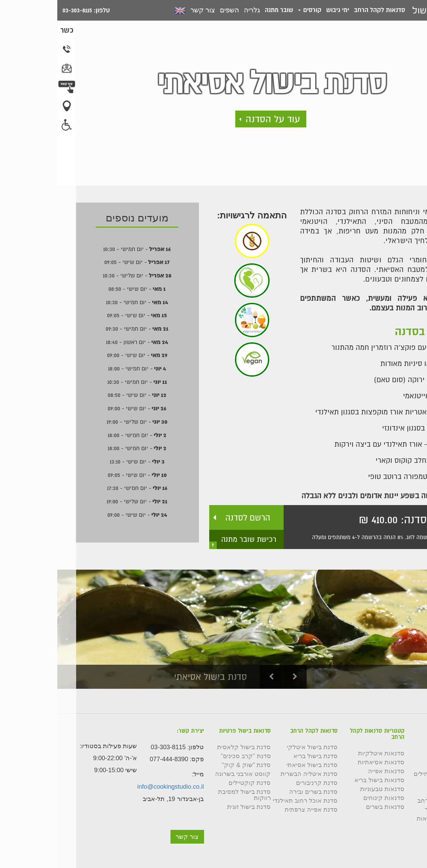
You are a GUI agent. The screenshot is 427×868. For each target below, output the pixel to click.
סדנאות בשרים (328, 807)
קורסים (252, 10)
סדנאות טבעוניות (325, 789)
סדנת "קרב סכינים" (189, 756)
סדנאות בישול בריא (322, 780)
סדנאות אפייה (329, 771)
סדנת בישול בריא (258, 756)
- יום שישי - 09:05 (80, 262)
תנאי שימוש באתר (391, 810)
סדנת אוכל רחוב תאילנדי (248, 801)
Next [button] (238, 677)
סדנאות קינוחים (327, 798)
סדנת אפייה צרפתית (254, 810)
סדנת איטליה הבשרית (252, 774)
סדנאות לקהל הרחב (322, 10)
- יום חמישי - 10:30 (80, 249)
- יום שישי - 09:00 (80, 355)
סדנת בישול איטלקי (255, 747)
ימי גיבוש (280, 10)
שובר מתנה (222, 10)
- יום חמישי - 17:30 (80, 488)
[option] (213, 629)
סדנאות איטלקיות (324, 753)
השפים (172, 10)
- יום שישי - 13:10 (80, 461)
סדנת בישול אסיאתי (255, 765)
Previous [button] (214, 677)
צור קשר (145, 10)
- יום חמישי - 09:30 (80, 329)
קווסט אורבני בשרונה (186, 774)
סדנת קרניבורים (259, 783)
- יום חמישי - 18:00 (80, 368)
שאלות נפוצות (395, 792)
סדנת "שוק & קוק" (189, 765)
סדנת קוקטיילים (192, 783)
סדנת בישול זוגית (192, 807)
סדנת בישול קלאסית (187, 747)
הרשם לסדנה (191, 517)
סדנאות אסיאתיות (324, 762)
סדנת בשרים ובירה (256, 792)
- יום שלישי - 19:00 (80, 422)
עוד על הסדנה (216, 119)
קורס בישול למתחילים (385, 774)
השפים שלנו (398, 765)
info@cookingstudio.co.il (113, 787)
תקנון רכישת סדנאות (387, 819)
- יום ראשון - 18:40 (80, 342)
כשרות (406, 783)
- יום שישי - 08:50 (80, 289)
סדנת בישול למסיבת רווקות (187, 795)
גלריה (195, 10)
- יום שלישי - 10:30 (80, 275)
